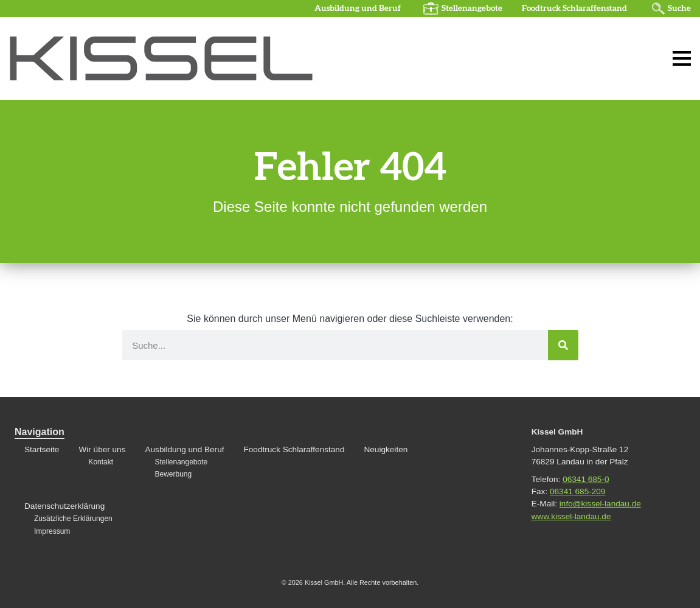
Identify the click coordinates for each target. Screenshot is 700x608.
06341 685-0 (586, 479)
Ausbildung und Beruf (358, 9)
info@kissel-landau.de (600, 504)
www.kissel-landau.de (571, 516)
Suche (679, 9)
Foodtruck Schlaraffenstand (574, 9)
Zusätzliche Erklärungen (73, 519)
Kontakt (101, 462)
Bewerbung (173, 474)
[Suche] (563, 345)
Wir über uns (102, 449)
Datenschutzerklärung (64, 506)
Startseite (42, 449)
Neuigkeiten (386, 449)
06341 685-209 (577, 491)
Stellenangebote (472, 9)
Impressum (52, 531)
